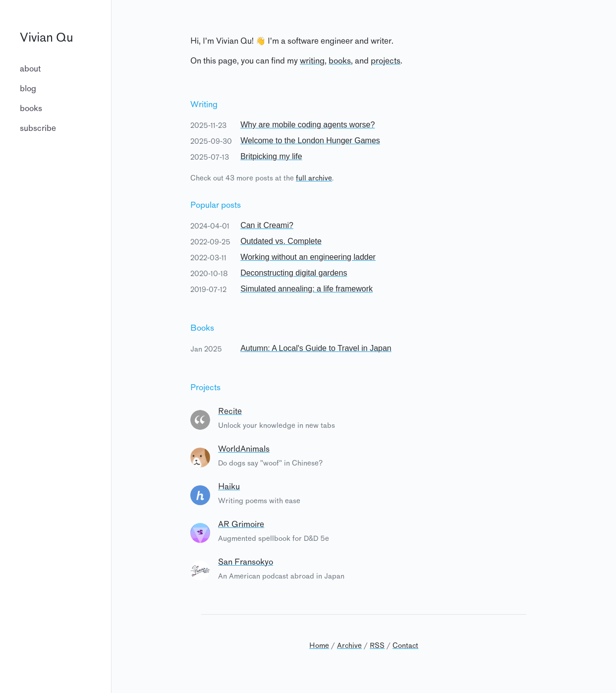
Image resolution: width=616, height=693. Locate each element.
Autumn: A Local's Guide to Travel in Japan (316, 348)
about (30, 69)
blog (28, 89)
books (31, 109)
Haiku (229, 487)
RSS (377, 646)
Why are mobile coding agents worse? (308, 125)
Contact (405, 646)
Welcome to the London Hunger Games (310, 141)
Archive (349, 646)
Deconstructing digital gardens (294, 273)
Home (319, 646)
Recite (230, 412)
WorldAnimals (244, 450)
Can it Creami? (267, 225)
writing (312, 61)
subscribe (38, 129)
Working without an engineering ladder (308, 257)
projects (386, 61)
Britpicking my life (271, 156)
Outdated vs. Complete (281, 241)
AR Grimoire (241, 525)
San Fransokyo (246, 563)
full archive (314, 178)
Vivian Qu (47, 39)
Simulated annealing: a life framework (307, 289)
